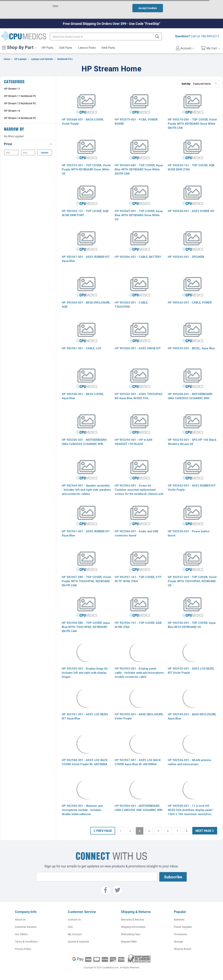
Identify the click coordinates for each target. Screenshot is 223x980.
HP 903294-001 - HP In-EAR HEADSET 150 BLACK (133, 442)
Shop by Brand (182, 949)
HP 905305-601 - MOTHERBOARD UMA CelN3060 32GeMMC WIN (84, 442)
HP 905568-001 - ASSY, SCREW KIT (191, 211)
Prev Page (103, 831)
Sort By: (186, 84)
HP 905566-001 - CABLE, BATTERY (138, 257)
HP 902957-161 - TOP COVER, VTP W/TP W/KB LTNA (138, 579)
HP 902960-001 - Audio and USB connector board (136, 533)
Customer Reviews (26, 927)
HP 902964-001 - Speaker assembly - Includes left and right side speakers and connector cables (86, 490)
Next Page (205, 831)
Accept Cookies (148, 8)
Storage (178, 941)
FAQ (70, 927)
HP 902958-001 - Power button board (189, 533)
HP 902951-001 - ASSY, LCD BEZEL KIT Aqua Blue (85, 716)
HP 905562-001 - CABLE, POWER (190, 302)
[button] (28, 144)
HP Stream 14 (12, 111)
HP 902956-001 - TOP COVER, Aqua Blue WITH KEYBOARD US (192, 625)
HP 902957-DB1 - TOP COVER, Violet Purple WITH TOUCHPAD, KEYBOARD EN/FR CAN (86, 581)
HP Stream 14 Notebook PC (20, 118)
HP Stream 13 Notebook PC (20, 103)
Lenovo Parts (87, 48)
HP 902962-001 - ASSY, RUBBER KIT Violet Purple (192, 487)
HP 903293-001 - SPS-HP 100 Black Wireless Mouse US (192, 442)
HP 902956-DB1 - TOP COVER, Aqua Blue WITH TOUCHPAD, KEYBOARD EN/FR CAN (86, 627)
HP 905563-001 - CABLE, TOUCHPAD (131, 304)
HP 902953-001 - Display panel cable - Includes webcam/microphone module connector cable (139, 673)
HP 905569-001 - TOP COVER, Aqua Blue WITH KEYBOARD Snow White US (139, 215)
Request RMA (129, 941)
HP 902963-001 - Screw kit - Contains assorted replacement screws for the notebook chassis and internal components (139, 492)
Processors (180, 934)
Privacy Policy (23, 949)
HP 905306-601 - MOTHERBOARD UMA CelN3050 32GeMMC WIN (190, 396)
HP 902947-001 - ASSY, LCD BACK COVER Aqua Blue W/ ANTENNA (138, 762)
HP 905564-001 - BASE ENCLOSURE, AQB (86, 304)
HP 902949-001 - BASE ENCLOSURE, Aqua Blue (192, 716)
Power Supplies (183, 927)
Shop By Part (19, 47)
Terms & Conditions (26, 941)
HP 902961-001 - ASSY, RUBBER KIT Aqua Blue (86, 533)
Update (45, 153)
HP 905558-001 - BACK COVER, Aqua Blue (83, 396)
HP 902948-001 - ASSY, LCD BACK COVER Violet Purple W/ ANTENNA (85, 762)
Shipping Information (133, 927)
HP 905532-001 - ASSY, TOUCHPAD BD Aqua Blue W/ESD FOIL (139, 396)
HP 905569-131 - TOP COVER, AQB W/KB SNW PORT (85, 213)
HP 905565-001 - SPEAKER (186, 257)
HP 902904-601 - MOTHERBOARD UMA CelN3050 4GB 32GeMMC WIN (139, 808)
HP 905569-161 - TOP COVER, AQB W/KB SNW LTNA (191, 167)
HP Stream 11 (12, 89)
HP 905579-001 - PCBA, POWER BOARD (136, 121)
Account (185, 48)
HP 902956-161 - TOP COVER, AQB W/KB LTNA (138, 625)
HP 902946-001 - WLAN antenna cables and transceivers (189, 762)
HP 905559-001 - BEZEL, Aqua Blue (191, 348)
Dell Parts (66, 48)
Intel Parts (108, 48)
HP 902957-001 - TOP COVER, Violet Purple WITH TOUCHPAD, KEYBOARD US (192, 581)
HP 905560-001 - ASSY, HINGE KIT (138, 348)
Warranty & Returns (132, 919)
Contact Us (74, 919)
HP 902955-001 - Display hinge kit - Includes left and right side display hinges (86, 673)
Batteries (179, 919)
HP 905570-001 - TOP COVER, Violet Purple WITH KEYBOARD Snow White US (86, 169)
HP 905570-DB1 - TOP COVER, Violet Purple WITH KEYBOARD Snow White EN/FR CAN (192, 124)
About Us (20, 919)
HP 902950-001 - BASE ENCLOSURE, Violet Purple (139, 716)
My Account (75, 934)
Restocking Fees (130, 934)
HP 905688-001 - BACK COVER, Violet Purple (83, 121)
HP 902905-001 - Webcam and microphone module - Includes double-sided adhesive (82, 810)
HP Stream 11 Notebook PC (20, 96)
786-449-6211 (210, 36)
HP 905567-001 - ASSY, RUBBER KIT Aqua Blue (86, 259)
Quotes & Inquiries (78, 941)
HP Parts (47, 48)
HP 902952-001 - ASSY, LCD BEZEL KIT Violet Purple (191, 670)
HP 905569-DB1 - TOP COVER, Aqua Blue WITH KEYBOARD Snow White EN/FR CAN (139, 169)
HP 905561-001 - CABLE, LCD (82, 348)
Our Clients (21, 934)
